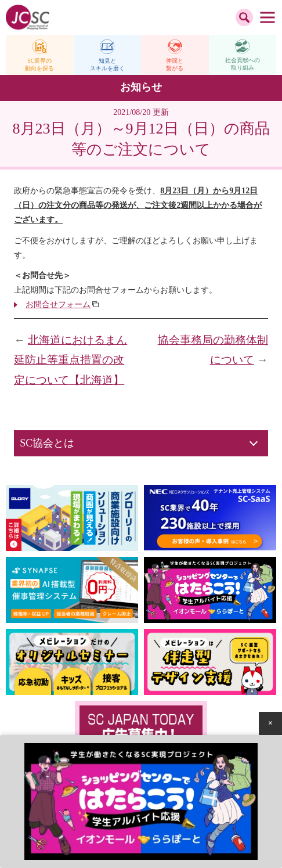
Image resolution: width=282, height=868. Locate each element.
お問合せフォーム (58, 305)
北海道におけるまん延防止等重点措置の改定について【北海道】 (70, 360)
